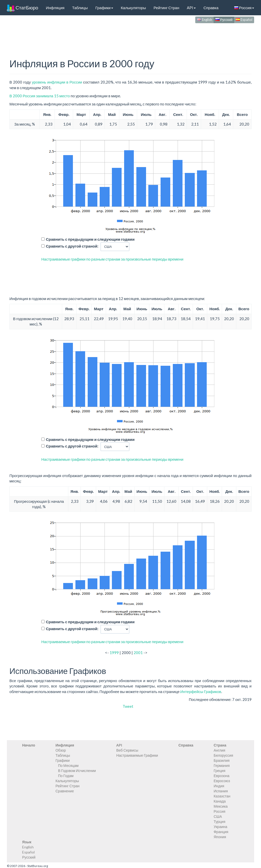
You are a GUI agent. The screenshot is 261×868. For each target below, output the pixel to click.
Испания (221, 791)
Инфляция (55, 8)
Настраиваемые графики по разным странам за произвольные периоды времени (112, 259)
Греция (219, 771)
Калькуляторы (133, 8)
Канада (220, 801)
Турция (219, 822)
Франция (221, 832)
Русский (224, 20)
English (205, 20)
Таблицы (80, 8)
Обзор (61, 750)
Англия (219, 750)
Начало (29, 745)
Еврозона (221, 776)
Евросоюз (222, 781)
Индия (219, 786)
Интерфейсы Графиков (201, 691)
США (218, 816)
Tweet (128, 706)
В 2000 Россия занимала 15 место (40, 96)
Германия (222, 765)
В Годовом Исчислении (77, 771)
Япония (220, 837)
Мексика (221, 806)
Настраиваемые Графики (137, 755)
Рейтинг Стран (166, 8)
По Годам (66, 776)
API (191, 8)
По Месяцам (68, 765)
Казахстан (222, 796)
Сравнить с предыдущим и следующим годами (90, 239)
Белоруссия (223, 755)
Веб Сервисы (127, 750)
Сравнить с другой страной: (72, 246)
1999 (114, 653)
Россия (244, 8)
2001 (138, 653)
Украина (220, 827)
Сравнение (65, 791)
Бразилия (221, 760)
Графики (104, 8)
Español (244, 20)
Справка (211, 8)
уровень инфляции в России (57, 82)
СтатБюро (23, 8)
